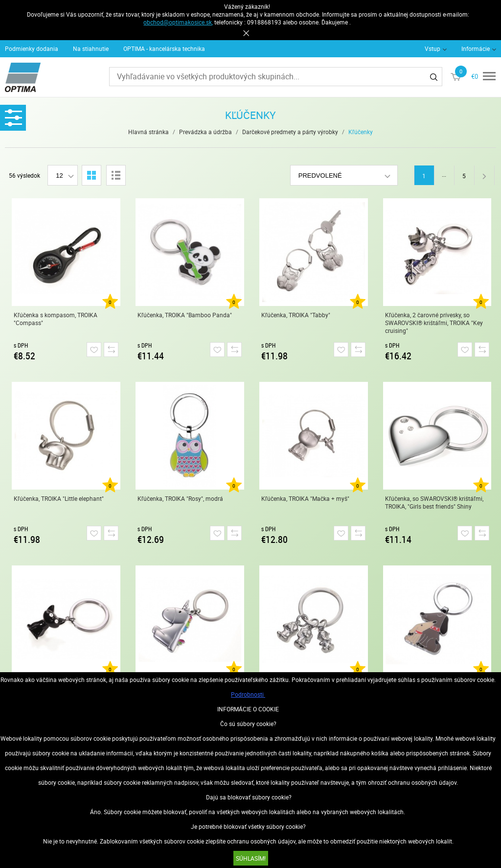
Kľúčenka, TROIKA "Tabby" (296, 315)
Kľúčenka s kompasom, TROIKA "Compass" (56, 319)
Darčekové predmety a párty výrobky (290, 132)
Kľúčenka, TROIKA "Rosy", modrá (180, 498)
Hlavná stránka (148, 132)
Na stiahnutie (91, 48)
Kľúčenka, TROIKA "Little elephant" (59, 498)
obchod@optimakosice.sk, (178, 22)
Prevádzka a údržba (205, 132)
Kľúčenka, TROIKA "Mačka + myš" (305, 498)
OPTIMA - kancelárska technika (164, 48)
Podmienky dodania (32, 48)
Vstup (433, 48)
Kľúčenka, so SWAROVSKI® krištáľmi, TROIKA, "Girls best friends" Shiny (434, 502)
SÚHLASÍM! (251, 858)
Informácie (476, 48)
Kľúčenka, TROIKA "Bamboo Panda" (185, 315)
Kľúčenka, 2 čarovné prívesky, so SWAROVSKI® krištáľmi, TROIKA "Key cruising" (434, 323)
